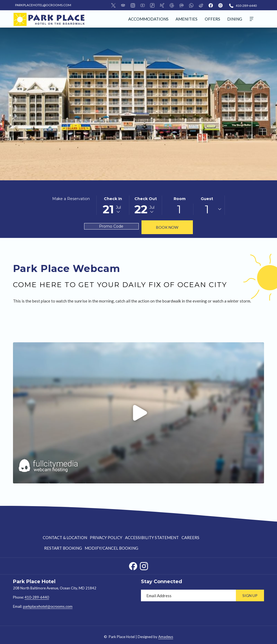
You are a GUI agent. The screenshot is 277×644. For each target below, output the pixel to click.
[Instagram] (133, 5)
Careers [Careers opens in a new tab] (190, 538)
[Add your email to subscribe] (188, 595)
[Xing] (162, 5)
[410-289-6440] (243, 5)
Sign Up (250, 595)
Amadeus (166, 637)
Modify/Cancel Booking (111, 548)
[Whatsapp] (191, 5)
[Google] (172, 5)
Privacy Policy (106, 537)
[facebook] (211, 5)
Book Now (167, 227)
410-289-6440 (37, 597)
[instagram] (220, 5)
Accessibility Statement (152, 537)
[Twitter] (113, 5)
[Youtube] (143, 5)
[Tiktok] (152, 5)
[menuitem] (148, 19)
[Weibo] (201, 5)
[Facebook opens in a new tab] (133, 565)
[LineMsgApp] (182, 5)
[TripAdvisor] (123, 5)
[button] (113, 205)
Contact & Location (65, 537)
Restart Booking (63, 548)
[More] (252, 19)
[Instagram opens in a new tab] (144, 565)
